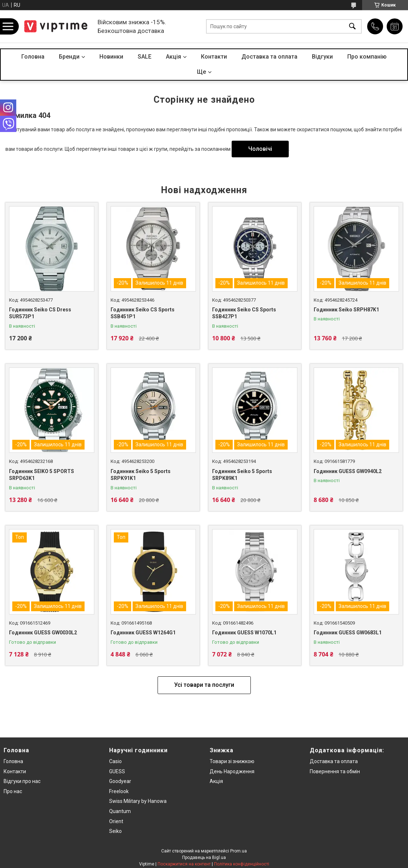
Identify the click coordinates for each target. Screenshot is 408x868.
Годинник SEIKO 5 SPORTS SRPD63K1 (42, 475)
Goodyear (120, 781)
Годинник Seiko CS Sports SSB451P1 (143, 313)
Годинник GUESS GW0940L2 (348, 471)
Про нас (13, 791)
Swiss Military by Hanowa (138, 801)
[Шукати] (352, 27)
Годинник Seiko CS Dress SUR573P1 (40, 313)
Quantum (120, 811)
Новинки (111, 57)
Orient (116, 821)
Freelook (119, 791)
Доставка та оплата (269, 57)
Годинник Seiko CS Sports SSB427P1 (244, 313)
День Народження (232, 771)
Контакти (214, 57)
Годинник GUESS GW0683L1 (348, 633)
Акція (216, 781)
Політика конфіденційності (242, 864)
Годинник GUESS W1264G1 (143, 633)
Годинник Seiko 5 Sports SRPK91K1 (141, 475)
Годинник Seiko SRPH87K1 (346, 310)
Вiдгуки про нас (22, 781)
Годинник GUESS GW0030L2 (43, 633)
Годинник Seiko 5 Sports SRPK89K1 (242, 475)
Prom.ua (239, 851)
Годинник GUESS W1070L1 (244, 633)
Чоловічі (260, 149)
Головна (33, 57)
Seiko (115, 831)
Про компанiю (367, 57)
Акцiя (173, 57)
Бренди (69, 57)
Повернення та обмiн (335, 771)
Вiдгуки (322, 57)
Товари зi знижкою (232, 761)
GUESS (117, 771)
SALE (145, 57)
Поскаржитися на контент (184, 864)
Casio (115, 761)
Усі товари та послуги (204, 685)
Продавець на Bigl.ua (204, 858)
